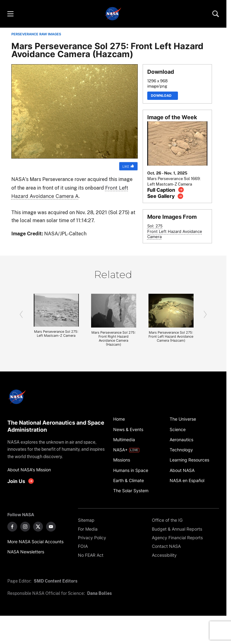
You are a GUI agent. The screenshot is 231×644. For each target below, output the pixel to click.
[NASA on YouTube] (51, 527)
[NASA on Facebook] (12, 527)
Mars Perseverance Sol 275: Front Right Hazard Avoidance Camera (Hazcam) (114, 339)
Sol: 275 (155, 226)
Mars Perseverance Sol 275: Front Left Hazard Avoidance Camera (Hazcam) (171, 337)
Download (163, 96)
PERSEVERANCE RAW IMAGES (36, 34)
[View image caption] (166, 190)
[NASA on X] (38, 527)
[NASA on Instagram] (25, 527)
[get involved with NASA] (21, 481)
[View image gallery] (166, 196)
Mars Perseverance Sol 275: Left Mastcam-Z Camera (56, 334)
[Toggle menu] (10, 14)
